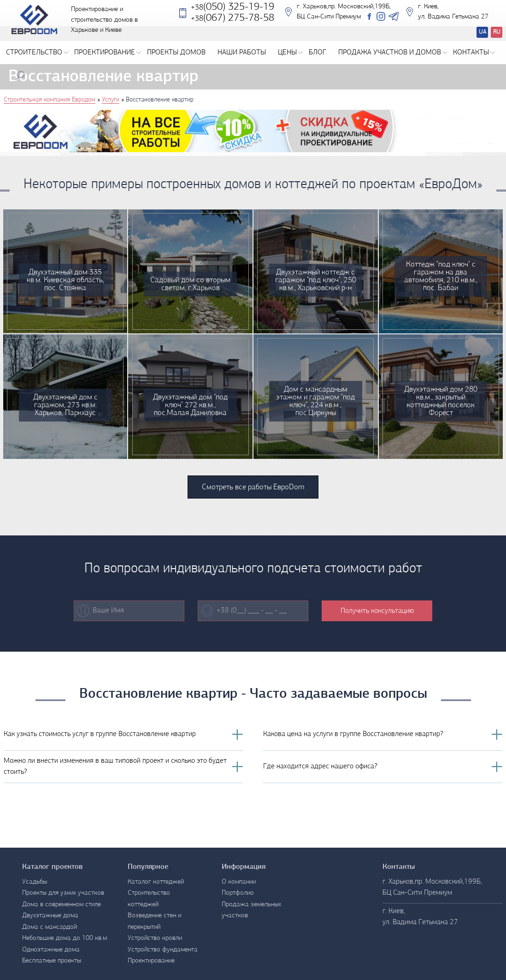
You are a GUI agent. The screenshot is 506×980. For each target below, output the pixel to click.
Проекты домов (176, 53)
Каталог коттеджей (156, 882)
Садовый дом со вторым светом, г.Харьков (190, 284)
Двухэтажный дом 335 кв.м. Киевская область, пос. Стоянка (65, 280)
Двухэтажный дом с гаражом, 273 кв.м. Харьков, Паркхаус (65, 405)
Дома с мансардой (50, 927)
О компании (239, 882)
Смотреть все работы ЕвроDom (253, 487)
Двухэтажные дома (50, 916)
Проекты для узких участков (63, 893)
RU (497, 32)
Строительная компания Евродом (50, 100)
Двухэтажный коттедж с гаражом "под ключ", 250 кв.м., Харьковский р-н (316, 280)
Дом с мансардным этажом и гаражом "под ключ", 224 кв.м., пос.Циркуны (315, 401)
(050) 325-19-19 (232, 13)
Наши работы (242, 53)
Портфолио (238, 893)
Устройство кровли (155, 938)
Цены (290, 53)
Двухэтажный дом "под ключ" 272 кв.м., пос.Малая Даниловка (190, 405)
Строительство (37, 53)
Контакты (474, 53)
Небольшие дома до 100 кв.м (65, 938)
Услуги (111, 100)
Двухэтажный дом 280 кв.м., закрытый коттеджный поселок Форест (441, 401)
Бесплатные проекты (52, 961)
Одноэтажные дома (51, 950)
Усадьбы (35, 882)
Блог (318, 53)
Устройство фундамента (163, 950)
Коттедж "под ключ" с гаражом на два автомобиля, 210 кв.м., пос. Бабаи (441, 276)
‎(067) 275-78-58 (232, 24)
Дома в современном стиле (62, 905)
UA (482, 32)
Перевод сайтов (475, 33)
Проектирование (108, 53)
